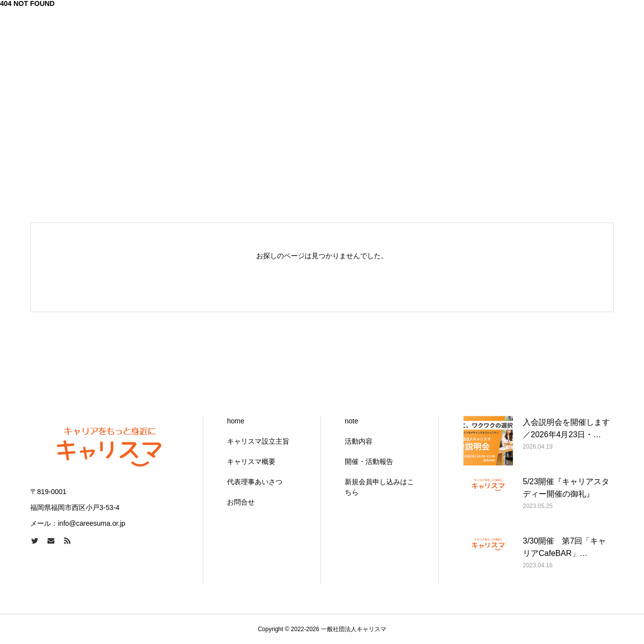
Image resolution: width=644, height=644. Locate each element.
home (236, 421)
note (351, 421)
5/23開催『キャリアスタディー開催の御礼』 (566, 488)
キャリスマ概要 (251, 461)
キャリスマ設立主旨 (258, 441)
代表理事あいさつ (255, 482)
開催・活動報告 (369, 461)
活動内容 (359, 441)
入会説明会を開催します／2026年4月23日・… (566, 429)
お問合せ (241, 502)
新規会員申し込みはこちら (379, 487)
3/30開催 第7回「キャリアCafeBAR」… (564, 547)
